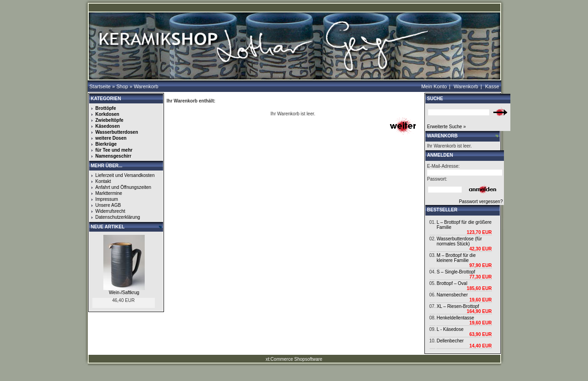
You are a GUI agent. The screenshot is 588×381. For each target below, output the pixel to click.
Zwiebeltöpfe (110, 120)
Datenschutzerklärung (118, 217)
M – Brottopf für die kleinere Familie (456, 258)
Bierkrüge (106, 144)
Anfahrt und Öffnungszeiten (124, 187)
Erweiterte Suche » (447, 127)
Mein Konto (434, 86)
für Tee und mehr (114, 150)
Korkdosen (107, 114)
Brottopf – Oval (452, 283)
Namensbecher (452, 295)
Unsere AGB (108, 205)
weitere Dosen (111, 138)
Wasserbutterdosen (117, 132)
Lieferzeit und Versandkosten (125, 175)
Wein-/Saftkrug (124, 293)
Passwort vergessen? (481, 202)
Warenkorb (146, 86)
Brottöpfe (106, 108)
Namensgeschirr (113, 156)
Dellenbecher (450, 341)
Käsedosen (108, 126)
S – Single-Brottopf (456, 272)
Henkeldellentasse (455, 318)
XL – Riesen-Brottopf (458, 306)
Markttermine (109, 193)
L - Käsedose (450, 329)
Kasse (492, 86)
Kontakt (103, 181)
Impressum (107, 199)
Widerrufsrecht (110, 211)
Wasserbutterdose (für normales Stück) (459, 241)
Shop (122, 86)
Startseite (100, 86)
